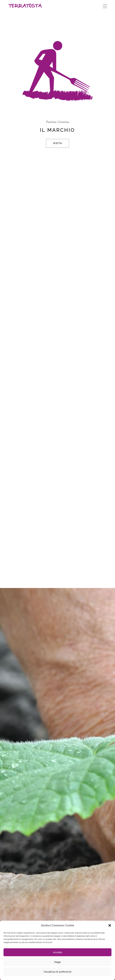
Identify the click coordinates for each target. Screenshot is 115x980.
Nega (58, 962)
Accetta (57, 952)
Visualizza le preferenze (57, 972)
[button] (110, 925)
